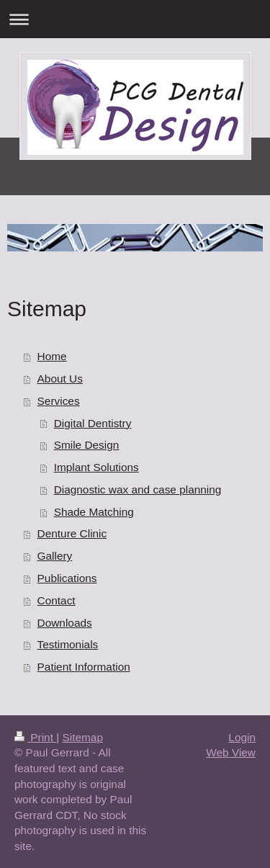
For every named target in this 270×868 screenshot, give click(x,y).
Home (52, 356)
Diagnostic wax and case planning (138, 489)
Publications (67, 578)
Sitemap (82, 737)
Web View (231, 752)
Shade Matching (94, 512)
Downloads (65, 623)
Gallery (55, 556)
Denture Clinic (72, 533)
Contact (57, 600)
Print (35, 737)
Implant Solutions (96, 467)
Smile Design (87, 445)
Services (59, 401)
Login (242, 737)
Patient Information (84, 667)
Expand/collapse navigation (135, 19)
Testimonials (68, 644)
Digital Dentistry (93, 423)
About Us (60, 379)
